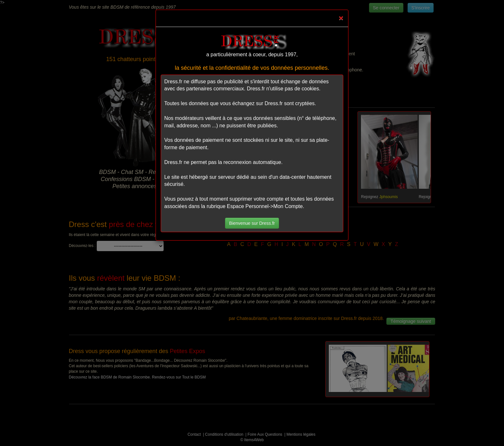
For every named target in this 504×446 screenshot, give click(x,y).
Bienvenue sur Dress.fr (252, 223)
